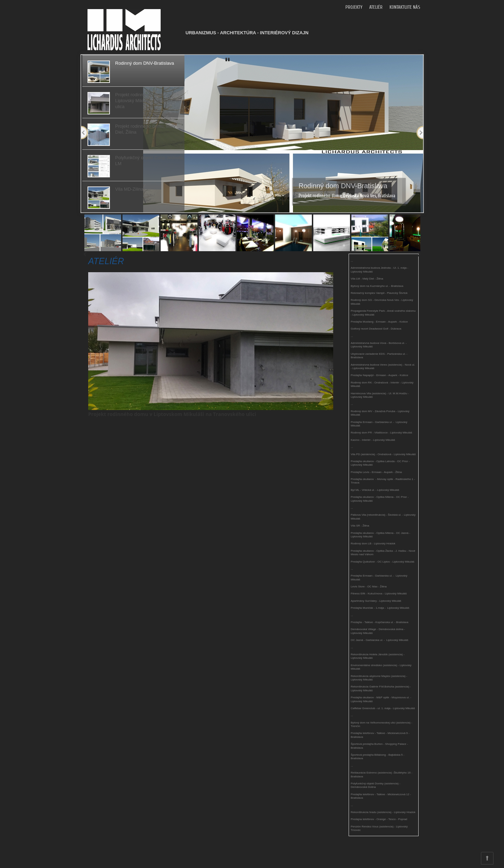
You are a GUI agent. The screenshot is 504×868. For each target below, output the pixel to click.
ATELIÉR (376, 7)
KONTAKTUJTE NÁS (405, 7)
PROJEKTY (354, 7)
